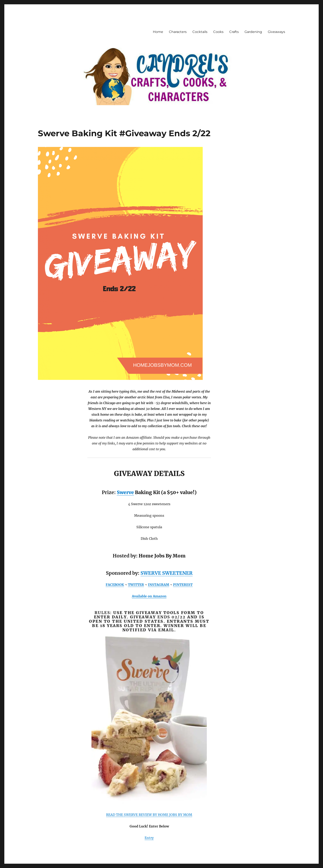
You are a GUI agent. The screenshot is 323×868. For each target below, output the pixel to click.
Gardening (253, 32)
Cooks (218, 32)
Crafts (234, 32)
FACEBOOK (115, 585)
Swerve (125, 492)
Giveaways (276, 32)
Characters (178, 32)
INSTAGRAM (159, 585)
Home (158, 32)
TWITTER (136, 585)
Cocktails (200, 32)
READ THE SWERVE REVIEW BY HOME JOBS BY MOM (149, 815)
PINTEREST (183, 585)
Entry (149, 838)
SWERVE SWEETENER (167, 573)
